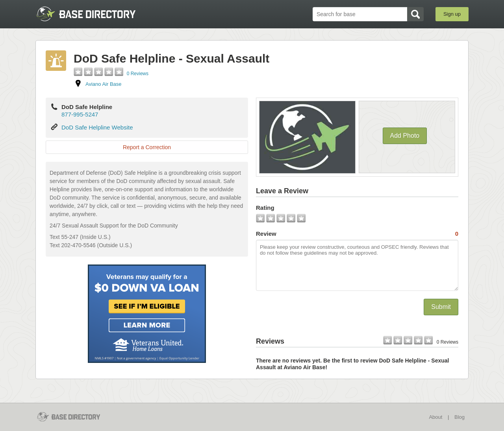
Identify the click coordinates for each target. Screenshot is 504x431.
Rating (265, 208)
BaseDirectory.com (93, 14)
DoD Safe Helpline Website (97, 127)
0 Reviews (138, 74)
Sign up (452, 14)
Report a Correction (147, 147)
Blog (460, 417)
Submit (441, 307)
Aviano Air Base (104, 84)
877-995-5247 (80, 114)
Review (357, 234)
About (435, 417)
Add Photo (405, 136)
